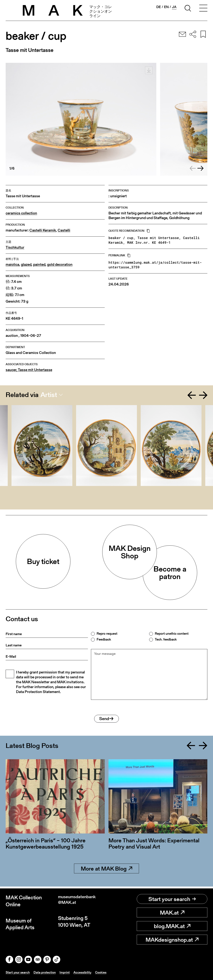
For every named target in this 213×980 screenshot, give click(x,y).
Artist (49, 395)
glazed (26, 265)
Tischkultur (15, 247)
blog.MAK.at (172, 926)
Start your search (172, 899)
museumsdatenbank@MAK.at (81, 901)
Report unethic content (172, 634)
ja (174, 7)
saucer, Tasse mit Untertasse (29, 370)
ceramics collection (21, 213)
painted (39, 265)
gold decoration (60, 265)
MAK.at (172, 913)
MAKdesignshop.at (172, 940)
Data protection (46, 972)
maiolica (12, 265)
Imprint (66, 972)
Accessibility (85, 972)
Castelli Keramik (43, 230)
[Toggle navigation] (203, 9)
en (166, 7)
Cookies (104, 972)
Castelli (64, 230)
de (159, 7)
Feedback (104, 639)
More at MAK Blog (106, 871)
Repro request (107, 634)
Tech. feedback (166, 639)
